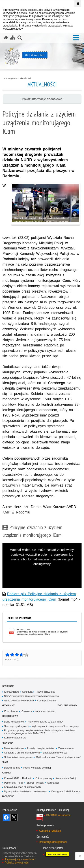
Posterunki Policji (14, 783)
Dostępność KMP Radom (66, 791)
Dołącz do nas (12, 768)
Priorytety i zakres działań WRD (45, 722)
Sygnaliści (53, 783)
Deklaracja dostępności (53, 842)
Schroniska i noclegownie (18, 757)
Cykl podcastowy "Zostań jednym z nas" (58, 757)
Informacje (8, 686)
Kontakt (6, 772)
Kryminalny (8, 705)
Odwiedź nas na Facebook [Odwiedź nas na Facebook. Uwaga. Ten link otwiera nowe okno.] (6, 817)
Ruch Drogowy (10, 716)
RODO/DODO (8, 796)
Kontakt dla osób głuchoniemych (22, 787)
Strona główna (11, 78)
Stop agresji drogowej (16, 726)
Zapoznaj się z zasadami (19, 859)
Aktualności (25, 78)
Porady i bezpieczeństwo (41, 748)
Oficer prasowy (44, 778)
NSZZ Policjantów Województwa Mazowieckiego (31, 696)
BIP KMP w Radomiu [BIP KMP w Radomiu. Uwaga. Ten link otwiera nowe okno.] (59, 815)
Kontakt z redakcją (50, 831)
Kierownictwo (12, 692)
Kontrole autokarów (15, 738)
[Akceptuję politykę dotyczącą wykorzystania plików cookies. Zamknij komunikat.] (78, 4)
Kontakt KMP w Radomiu (18, 778)
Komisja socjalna (46, 701)
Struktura (27, 692)
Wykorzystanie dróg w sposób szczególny (55, 726)
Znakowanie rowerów (55, 753)
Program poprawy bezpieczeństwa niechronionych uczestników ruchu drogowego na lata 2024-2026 (40, 732)
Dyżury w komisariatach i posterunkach (26, 791)
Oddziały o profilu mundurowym (22, 753)
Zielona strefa (66, 748)
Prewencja (8, 743)
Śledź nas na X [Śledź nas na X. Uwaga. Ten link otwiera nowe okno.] (14, 817)
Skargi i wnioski (35, 783)
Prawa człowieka (45, 692)
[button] (76, 38)
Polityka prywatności (17, 863)
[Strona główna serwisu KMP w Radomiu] (6, 38)
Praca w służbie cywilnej (37, 768)
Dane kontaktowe (14, 722)
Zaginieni (26, 711)
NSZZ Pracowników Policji (19, 701)
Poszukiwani (11, 711)
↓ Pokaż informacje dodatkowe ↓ (42, 99)
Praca (5, 762)
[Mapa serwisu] (13, 38)
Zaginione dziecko (45, 711)
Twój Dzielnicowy (67, 705)
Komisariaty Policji (66, 778)
